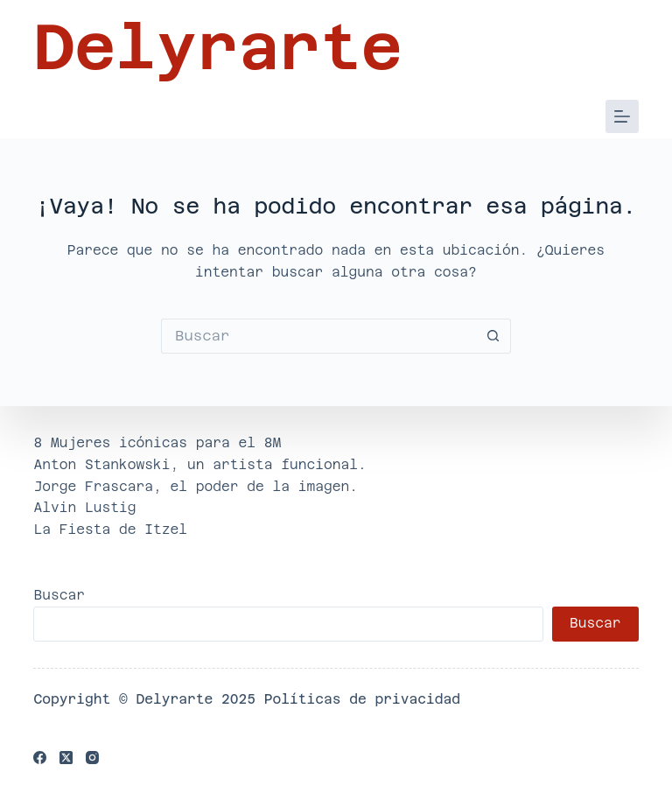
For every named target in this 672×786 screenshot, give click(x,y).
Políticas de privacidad (362, 699)
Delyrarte (217, 47)
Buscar (59, 595)
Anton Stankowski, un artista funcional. (199, 464)
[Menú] (622, 116)
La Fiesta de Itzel (110, 529)
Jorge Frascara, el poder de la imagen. (196, 486)
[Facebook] (40, 758)
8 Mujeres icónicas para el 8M (157, 442)
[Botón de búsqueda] (493, 336)
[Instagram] (92, 758)
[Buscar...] (318, 336)
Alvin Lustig (84, 507)
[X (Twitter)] (66, 758)
